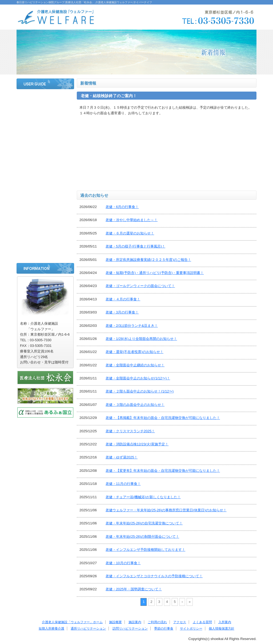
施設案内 (45, 127)
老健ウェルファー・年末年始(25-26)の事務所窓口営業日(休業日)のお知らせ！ (166, 510)
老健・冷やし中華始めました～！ (132, 220)
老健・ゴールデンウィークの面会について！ (140, 286)
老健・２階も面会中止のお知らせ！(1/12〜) (140, 391)
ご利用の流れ (45, 141)
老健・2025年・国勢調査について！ (134, 589)
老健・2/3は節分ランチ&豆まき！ (132, 326)
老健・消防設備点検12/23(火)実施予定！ (137, 444)
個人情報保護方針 (222, 629)
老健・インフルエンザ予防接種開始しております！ (145, 550)
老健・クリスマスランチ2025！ (130, 431)
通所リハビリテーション (45, 211)
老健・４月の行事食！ (123, 299)
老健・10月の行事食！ (123, 563)
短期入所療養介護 (45, 197)
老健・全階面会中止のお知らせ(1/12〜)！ (138, 378)
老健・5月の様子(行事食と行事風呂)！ (135, 246)
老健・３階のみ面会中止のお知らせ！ (135, 405)
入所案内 (45, 183)
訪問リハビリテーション (45, 226)
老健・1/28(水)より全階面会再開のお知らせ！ (141, 339)
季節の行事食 (45, 240)
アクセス (45, 155)
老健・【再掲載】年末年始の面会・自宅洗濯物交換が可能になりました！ (163, 418)
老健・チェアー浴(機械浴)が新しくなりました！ (143, 497)
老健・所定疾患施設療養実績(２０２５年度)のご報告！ (148, 260)
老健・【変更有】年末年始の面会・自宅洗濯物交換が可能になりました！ (163, 471)
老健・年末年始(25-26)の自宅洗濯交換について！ (144, 523)
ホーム (45, 98)
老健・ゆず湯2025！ (122, 457)
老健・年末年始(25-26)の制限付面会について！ (142, 537)
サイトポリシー (45, 254)
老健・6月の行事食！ (122, 207)
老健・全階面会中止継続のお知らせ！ (135, 365)
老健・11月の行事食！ (123, 484)
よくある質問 (45, 169)
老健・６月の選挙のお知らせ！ (130, 233)
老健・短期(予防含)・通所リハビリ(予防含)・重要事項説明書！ (155, 273)
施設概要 (45, 112)
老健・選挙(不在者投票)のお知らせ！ (135, 352)
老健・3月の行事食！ (122, 312)
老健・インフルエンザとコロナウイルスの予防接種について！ (154, 576)
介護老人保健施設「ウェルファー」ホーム (72, 622)
